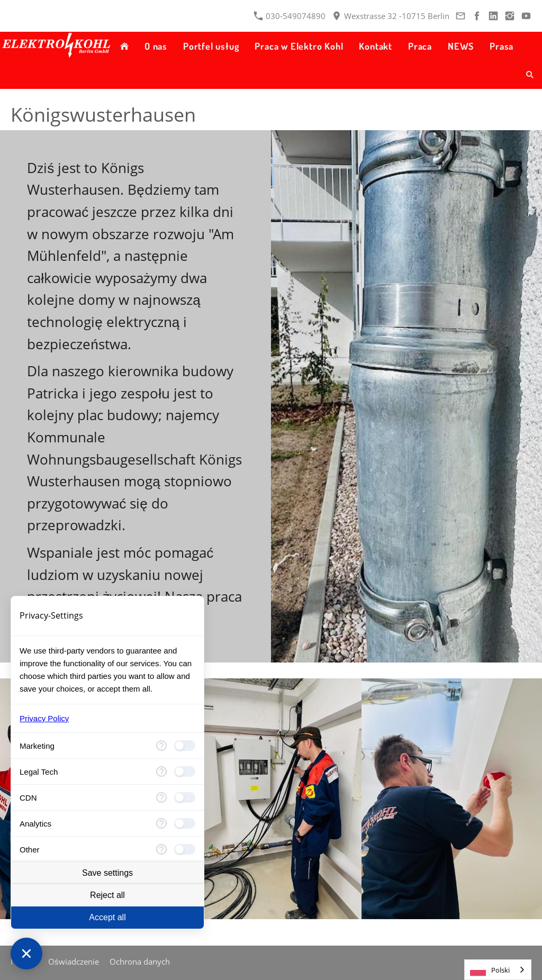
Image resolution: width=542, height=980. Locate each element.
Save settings (107, 873)
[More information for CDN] (161, 797)
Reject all (107, 895)
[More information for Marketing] (161, 746)
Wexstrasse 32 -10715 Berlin (391, 16)
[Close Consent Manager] (26, 954)
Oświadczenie (74, 961)
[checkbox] (185, 746)
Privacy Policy (44, 718)
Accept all (107, 917)
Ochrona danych (140, 961)
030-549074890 (290, 16)
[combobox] (498, 970)
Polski (490, 970)
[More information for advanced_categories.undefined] (161, 849)
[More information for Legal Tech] (161, 772)
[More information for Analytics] (161, 823)
